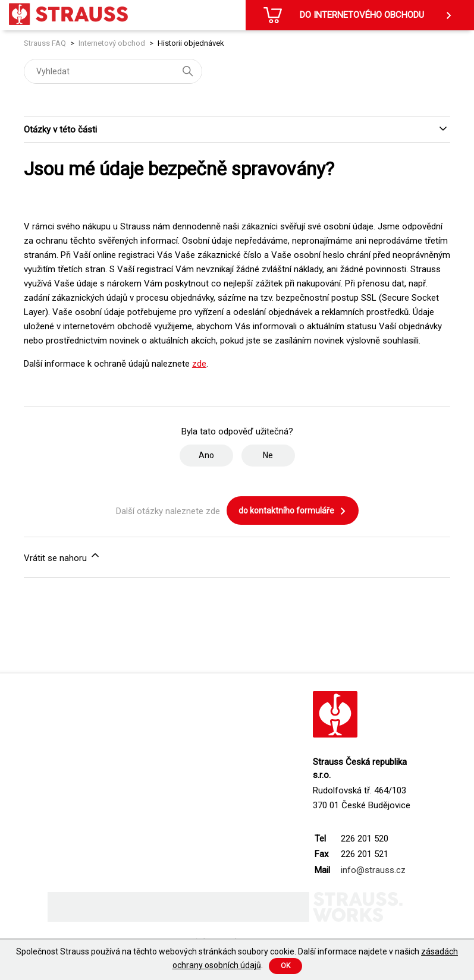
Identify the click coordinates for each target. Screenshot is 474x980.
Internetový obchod (112, 43)
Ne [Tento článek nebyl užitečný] (268, 455)
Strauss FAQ (46, 43)
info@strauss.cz (373, 870)
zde (199, 364)
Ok (285, 966)
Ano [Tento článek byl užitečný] (206, 455)
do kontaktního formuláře (293, 511)
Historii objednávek (191, 43)
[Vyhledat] (113, 71)
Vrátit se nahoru (62, 556)
